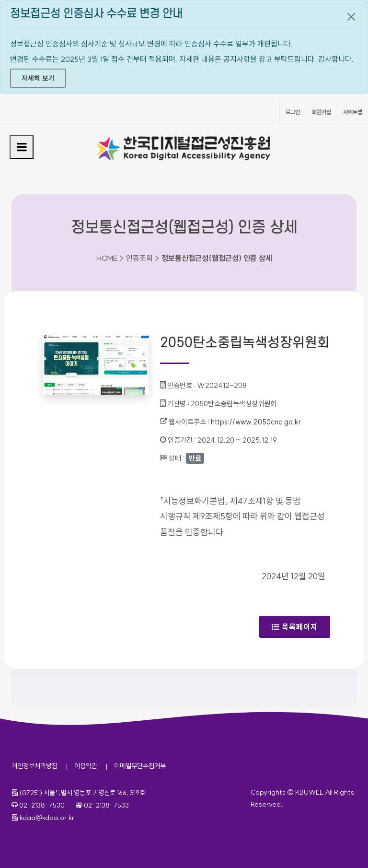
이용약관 (86, 766)
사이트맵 (353, 112)
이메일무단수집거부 (140, 766)
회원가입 (322, 112)
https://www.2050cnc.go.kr (256, 422)
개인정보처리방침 (34, 766)
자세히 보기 (38, 78)
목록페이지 (295, 627)
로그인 (293, 112)
